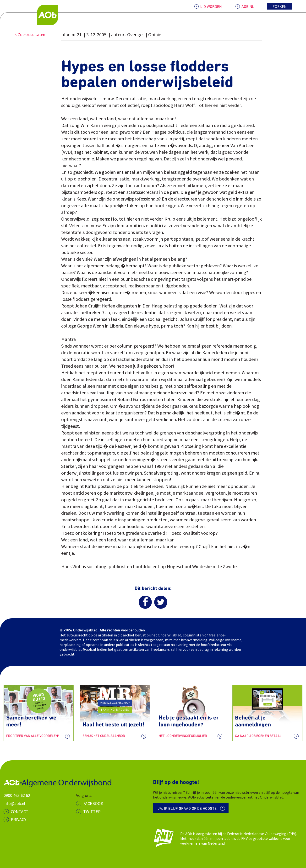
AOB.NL (248, 7)
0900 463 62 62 (17, 795)
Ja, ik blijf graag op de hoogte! (188, 809)
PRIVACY (19, 819)
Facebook (93, 803)
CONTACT (20, 812)
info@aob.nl (14, 803)
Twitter (92, 812)
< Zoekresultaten (30, 34)
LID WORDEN (211, 7)
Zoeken (280, 6)
